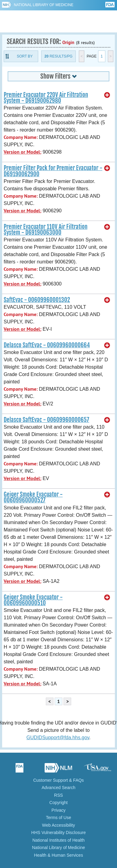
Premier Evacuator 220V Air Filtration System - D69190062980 (46, 98)
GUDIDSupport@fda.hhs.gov (58, 738)
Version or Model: (22, 152)
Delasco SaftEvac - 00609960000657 (46, 420)
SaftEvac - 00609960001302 (37, 300)
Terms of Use (58, 818)
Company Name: (21, 137)
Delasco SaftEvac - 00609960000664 (47, 345)
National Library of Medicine (44, 5)
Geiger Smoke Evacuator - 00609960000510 (33, 600)
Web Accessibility (59, 825)
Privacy (59, 810)
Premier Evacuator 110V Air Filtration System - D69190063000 (46, 230)
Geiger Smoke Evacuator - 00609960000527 (33, 497)
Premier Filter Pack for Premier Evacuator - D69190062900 (53, 171)
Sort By (25, 56)
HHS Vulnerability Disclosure (58, 833)
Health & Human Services (58, 855)
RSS (59, 795)
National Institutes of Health (59, 840)
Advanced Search (59, 788)
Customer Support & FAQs (59, 780)
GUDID (59, 21)
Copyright (59, 803)
